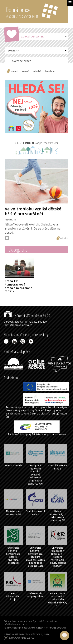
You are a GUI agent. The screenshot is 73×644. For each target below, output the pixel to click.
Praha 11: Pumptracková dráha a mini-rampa (19, 286)
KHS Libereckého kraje (13, 597)
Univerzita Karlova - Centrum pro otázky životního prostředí (13, 555)
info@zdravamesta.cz (15, 624)
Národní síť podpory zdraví (35, 595)
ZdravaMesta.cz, (14, 322)
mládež (37, 71)
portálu (31, 407)
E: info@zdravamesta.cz (18, 325)
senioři (26, 71)
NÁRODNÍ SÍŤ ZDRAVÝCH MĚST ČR (22, 634)
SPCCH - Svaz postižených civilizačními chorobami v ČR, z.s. (58, 600)
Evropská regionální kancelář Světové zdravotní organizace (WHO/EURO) (35, 475)
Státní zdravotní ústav (36, 513)
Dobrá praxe (37, 12)
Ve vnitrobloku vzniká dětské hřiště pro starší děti (33, 211)
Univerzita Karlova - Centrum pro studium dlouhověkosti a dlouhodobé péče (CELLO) (35, 557)
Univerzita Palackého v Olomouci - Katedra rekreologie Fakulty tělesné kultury (58, 557)
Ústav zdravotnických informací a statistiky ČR (57, 516)
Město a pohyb (13, 466)
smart (15, 71)
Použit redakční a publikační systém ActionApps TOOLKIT (35, 628)
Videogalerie (18, 250)
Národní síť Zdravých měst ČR (27, 316)
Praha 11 (14, 51)
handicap (50, 71)
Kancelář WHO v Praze (58, 467)
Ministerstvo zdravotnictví (13, 513)
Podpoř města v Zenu (36, 143)
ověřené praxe (20, 61)
